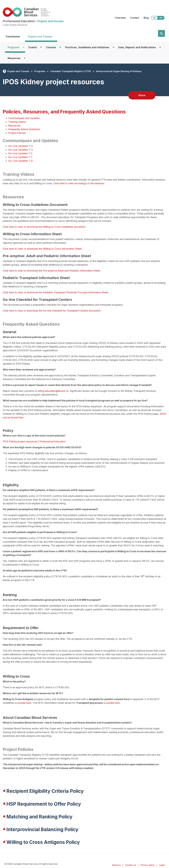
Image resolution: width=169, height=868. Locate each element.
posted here (24, 703)
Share (142, 95)
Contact (135, 18)
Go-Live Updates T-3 (20, 150)
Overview (120, 18)
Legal (162, 865)
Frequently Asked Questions (24, 129)
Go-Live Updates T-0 (20, 161)
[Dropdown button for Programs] (24, 47)
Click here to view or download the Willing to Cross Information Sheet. (42, 249)
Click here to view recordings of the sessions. (79, 183)
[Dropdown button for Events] (41, 47)
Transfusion (13, 37)
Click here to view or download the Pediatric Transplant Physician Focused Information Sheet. (56, 292)
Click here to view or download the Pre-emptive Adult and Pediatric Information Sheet (52, 271)
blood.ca (116, 865)
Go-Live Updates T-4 (20, 146)
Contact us (131, 865)
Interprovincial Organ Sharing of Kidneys (119, 71)
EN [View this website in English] (154, 18)
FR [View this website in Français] (161, 18)
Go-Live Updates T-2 (20, 153)
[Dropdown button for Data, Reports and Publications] (160, 47)
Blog (146, 18)
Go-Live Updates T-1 (20, 157)
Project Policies (17, 133)
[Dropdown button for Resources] (25, 58)
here (21, 417)
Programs (13, 47)
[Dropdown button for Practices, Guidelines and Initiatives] (113, 47)
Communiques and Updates (24, 118)
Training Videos (17, 122)
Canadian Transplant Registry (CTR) (71, 71)
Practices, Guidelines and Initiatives (87, 47)
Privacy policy (148, 865)
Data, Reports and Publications (137, 47)
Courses (51, 47)
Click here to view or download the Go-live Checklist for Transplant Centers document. (52, 311)
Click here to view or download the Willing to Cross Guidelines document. (44, 227)
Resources (14, 58)
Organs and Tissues (40, 37)
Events (33, 47)
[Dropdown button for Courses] (60, 47)
